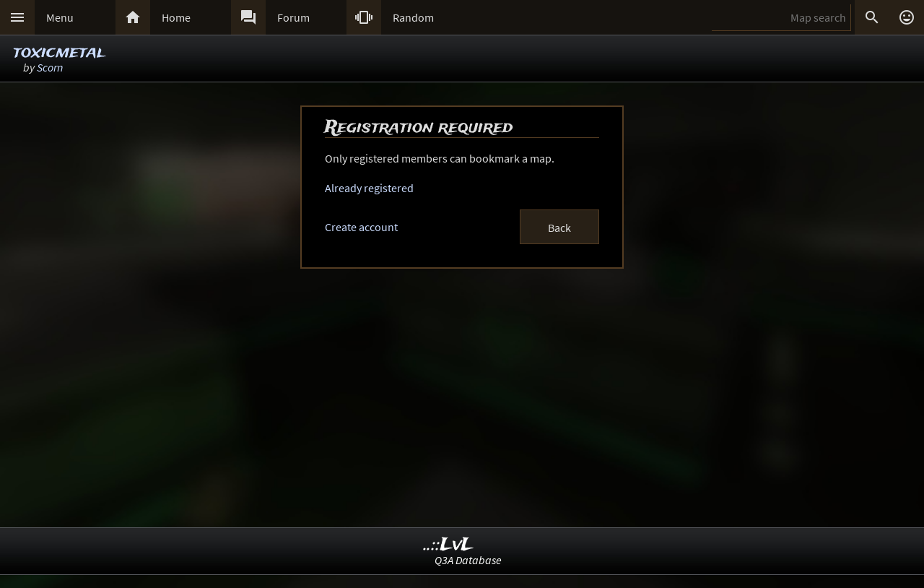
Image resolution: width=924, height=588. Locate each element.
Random (413, 17)
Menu (60, 17)
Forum (293, 17)
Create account (361, 227)
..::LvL (449, 545)
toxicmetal (59, 52)
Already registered (369, 188)
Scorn (50, 67)
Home (176, 17)
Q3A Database (468, 560)
